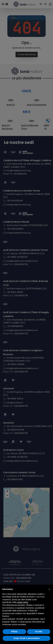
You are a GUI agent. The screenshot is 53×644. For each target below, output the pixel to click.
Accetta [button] (39, 632)
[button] (49, 589)
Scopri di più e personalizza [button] (26, 638)
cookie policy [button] (23, 602)
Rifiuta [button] (14, 632)
